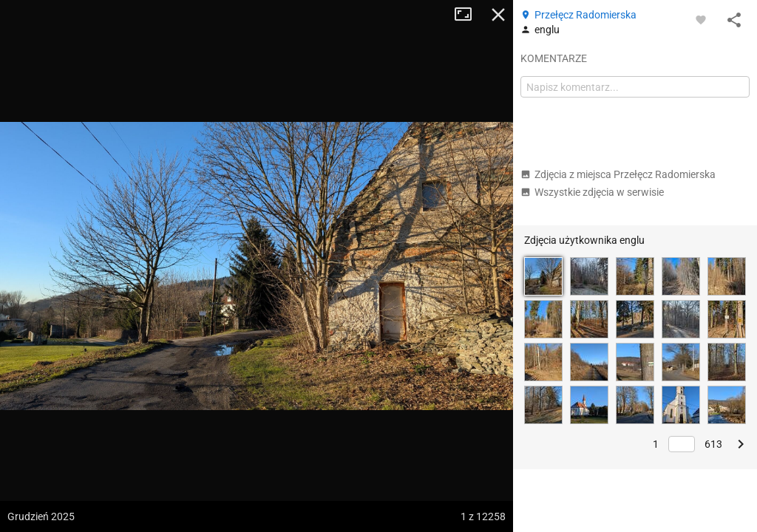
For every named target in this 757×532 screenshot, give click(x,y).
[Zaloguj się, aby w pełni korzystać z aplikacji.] (701, 19)
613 (713, 444)
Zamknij (498, 15)
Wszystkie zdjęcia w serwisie (592, 192)
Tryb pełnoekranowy (469, 15)
